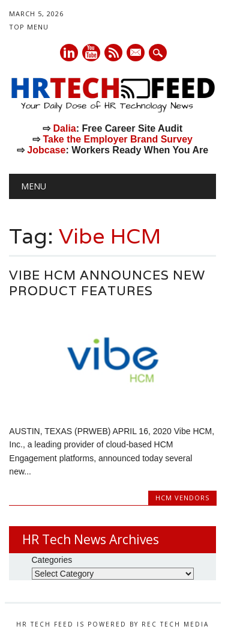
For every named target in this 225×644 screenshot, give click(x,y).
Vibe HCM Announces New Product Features (107, 283)
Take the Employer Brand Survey (118, 139)
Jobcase (46, 150)
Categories (52, 560)
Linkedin (69, 53)
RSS (113, 53)
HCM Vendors (182, 498)
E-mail (136, 54)
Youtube (91, 53)
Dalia (64, 128)
